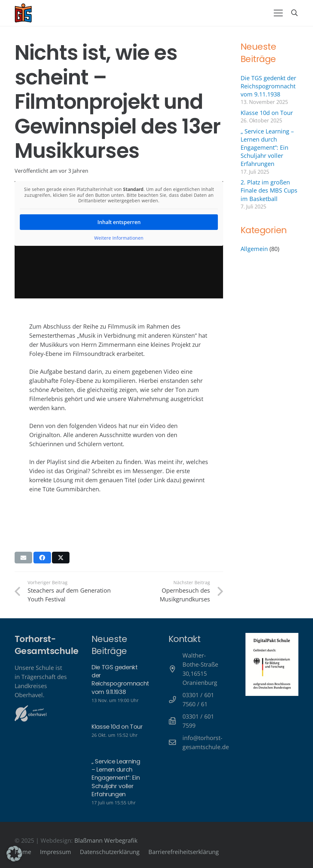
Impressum (56, 852)
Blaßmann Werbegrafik (106, 840)
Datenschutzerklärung (110, 852)
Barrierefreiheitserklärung (184, 852)
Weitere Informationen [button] (119, 238)
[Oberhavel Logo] (31, 713)
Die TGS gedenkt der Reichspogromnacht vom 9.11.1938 (268, 86)
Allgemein (254, 249)
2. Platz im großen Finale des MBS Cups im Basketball (269, 190)
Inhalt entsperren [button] (119, 222)
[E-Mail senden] (23, 558)
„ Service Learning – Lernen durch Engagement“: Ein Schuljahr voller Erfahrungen (267, 148)
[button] (278, 13)
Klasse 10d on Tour (267, 113)
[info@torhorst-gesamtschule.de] (175, 743)
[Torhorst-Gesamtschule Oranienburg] (23, 13)
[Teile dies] (42, 558)
